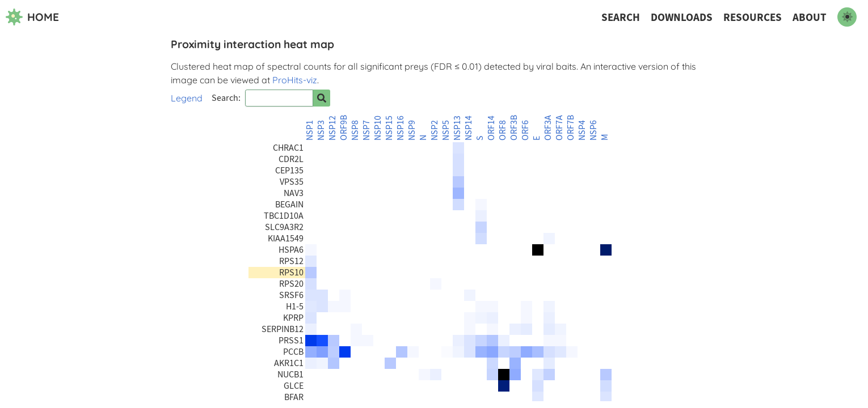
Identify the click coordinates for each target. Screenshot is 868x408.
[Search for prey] (322, 98)
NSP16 (401, 128)
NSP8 (355, 130)
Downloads (682, 17)
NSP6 (593, 130)
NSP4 (582, 130)
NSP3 (321, 130)
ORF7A (559, 128)
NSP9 (412, 130)
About (810, 17)
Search (621, 17)
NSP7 (366, 130)
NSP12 (332, 128)
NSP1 (310, 130)
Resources (753, 17)
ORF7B (571, 128)
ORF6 (525, 130)
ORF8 (503, 130)
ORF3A (548, 128)
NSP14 (469, 128)
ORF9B (344, 128)
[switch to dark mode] (847, 17)
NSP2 (435, 130)
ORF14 (491, 128)
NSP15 (389, 128)
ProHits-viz (295, 80)
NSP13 (457, 128)
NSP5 (446, 130)
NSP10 (378, 128)
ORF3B (514, 128)
